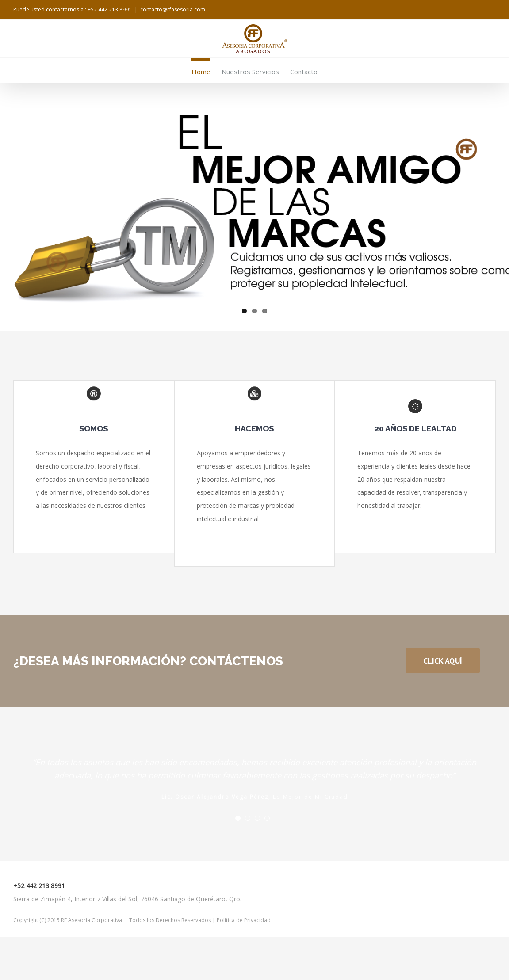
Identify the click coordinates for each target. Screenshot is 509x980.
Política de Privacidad (243, 920)
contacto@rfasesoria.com (173, 10)
